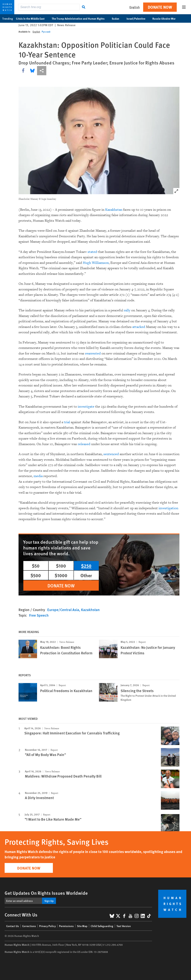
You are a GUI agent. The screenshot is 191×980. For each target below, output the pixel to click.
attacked (139, 327)
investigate (86, 407)
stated (92, 252)
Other (86, 575)
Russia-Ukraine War (166, 18)
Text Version (124, 926)
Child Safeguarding (102, 926)
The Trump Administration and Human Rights (80, 18)
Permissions (66, 926)
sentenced (111, 454)
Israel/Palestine (138, 18)
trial (67, 422)
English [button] (135, 7)
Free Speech (39, 615)
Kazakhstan (114, 210)
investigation (168, 508)
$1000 (61, 575)
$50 (36, 566)
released (84, 444)
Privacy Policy (47, 926)
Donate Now (160, 7)
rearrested (93, 353)
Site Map (82, 926)
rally (127, 310)
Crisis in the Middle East (32, 18)
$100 (61, 566)
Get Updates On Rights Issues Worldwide (46, 893)
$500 (36, 575)
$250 (86, 566)
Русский (46, 32)
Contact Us (13, 926)
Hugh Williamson (96, 263)
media (38, 476)
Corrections (29, 926)
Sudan (117, 18)
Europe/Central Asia (63, 610)
